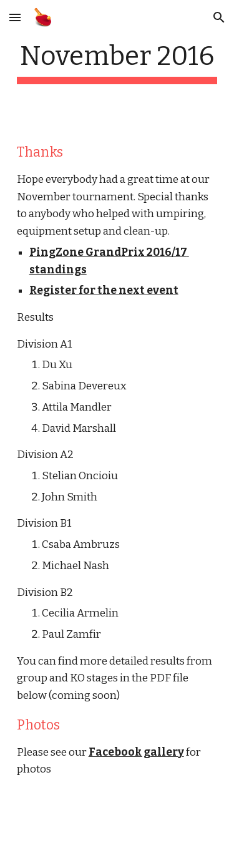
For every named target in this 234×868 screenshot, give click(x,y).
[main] (117, 62)
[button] (15, 17)
